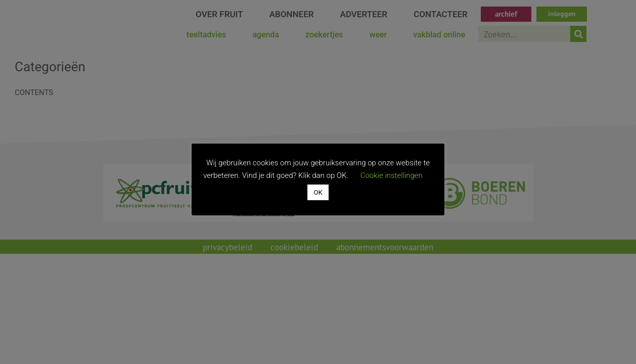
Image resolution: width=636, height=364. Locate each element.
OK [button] (318, 192)
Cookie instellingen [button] (392, 175)
